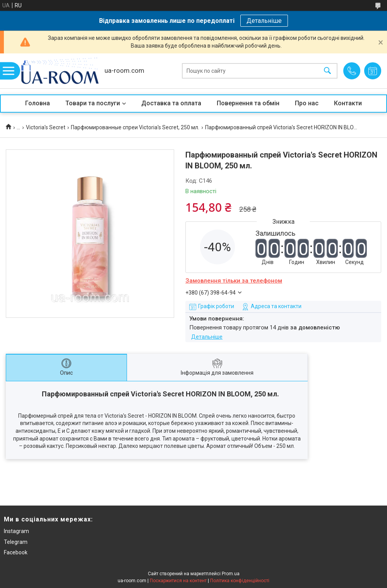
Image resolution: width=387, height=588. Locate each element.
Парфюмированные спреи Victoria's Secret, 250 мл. (135, 127)
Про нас (307, 103)
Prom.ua (231, 574)
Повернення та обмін (248, 103)
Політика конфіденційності (240, 581)
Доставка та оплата (171, 103)
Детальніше (264, 21)
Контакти (348, 103)
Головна (38, 103)
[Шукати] (327, 71)
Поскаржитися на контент (178, 581)
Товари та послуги (93, 103)
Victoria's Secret (46, 127)
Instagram (16, 531)
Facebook (16, 552)
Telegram (16, 542)
